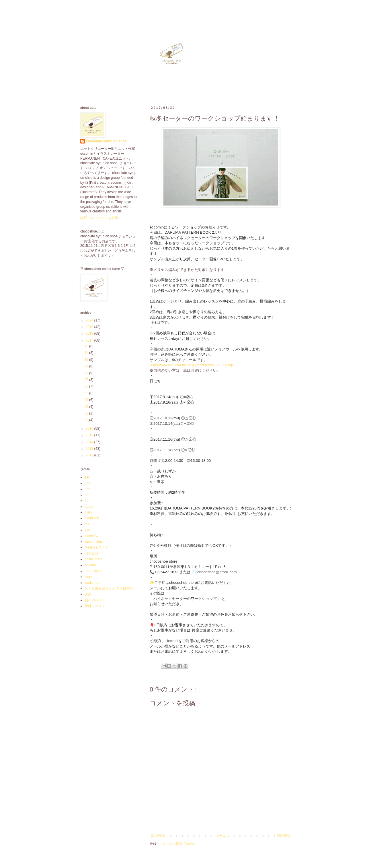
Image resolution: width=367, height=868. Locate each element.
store (88, 577)
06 (87, 386)
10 (87, 360)
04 (87, 400)
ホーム (221, 836)
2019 (90, 327)
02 (87, 413)
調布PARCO (94, 600)
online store (93, 559)
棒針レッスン (95, 606)
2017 (90, 340)
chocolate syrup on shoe (106, 141)
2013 (90, 449)
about (89, 507)
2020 (90, 320)
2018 (90, 334)
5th (87, 501)
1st (87, 477)
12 (87, 346)
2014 (90, 442)
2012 (90, 455)
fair (87, 524)
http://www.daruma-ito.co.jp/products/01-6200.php (191, 365)
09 (87, 366)
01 (87, 420)
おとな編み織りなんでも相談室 (109, 588)
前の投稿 (284, 836)
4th (87, 495)
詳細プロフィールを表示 (99, 218)
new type (91, 553)
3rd (87, 489)
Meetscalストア (97, 547)
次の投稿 (158, 836)
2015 (90, 435)
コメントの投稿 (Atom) (176, 844)
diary (88, 512)
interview (91, 536)
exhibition (92, 518)
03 (87, 407)
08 (87, 373)
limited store (94, 542)
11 (87, 353)
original (90, 565)
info (87, 530)
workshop (92, 583)
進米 (88, 594)
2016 (90, 429)
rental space (94, 571)
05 (87, 393)
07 (87, 380)
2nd (87, 483)
